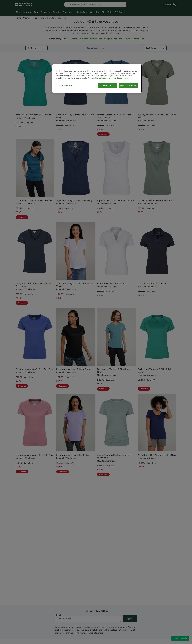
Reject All (107, 85)
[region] (97, 79)
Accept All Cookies (128, 85)
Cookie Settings (66, 85)
